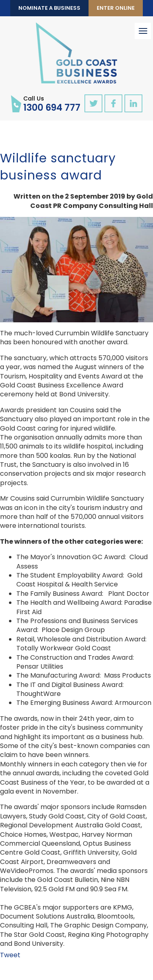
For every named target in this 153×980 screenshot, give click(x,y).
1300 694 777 (52, 103)
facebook (113, 103)
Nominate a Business (49, 8)
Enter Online (116, 8)
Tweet (10, 955)
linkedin (133, 103)
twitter (93, 103)
